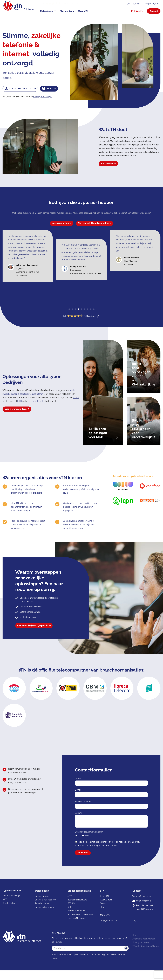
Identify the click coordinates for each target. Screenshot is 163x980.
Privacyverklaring (141, 943)
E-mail (78, 790)
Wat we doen (67, 11)
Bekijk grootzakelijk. (42, 97)
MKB (20, 401)
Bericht (78, 813)
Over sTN (84, 11)
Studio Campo (152, 946)
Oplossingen (48, 11)
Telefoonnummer (83, 802)
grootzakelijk (39, 401)
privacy (137, 842)
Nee (87, 836)
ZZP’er (76, 398)
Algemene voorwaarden (144, 939)
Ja (79, 836)
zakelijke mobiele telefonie (32, 394)
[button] (159, 268)
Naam (78, 779)
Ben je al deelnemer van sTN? (89, 832)
